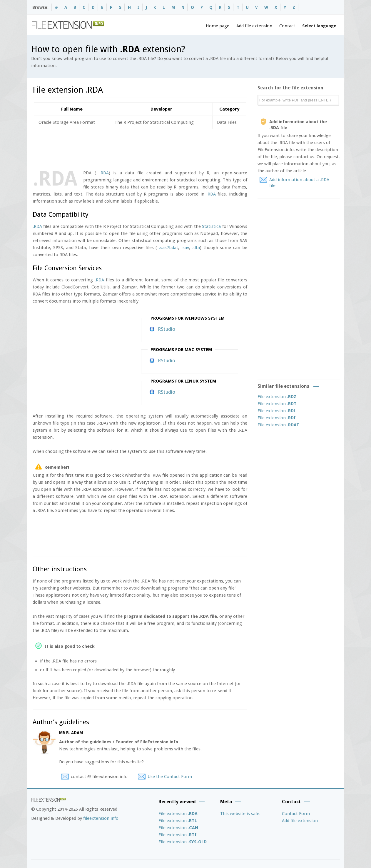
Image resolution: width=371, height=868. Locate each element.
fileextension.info (101, 818)
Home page (218, 26)
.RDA (104, 173)
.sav (185, 248)
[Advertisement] (140, 148)
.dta (196, 248)
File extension (277, 397)
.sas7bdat (169, 248)
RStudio (167, 329)
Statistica (211, 226)
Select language (319, 26)
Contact (287, 26)
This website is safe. (240, 814)
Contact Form (296, 814)
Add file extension (254, 26)
